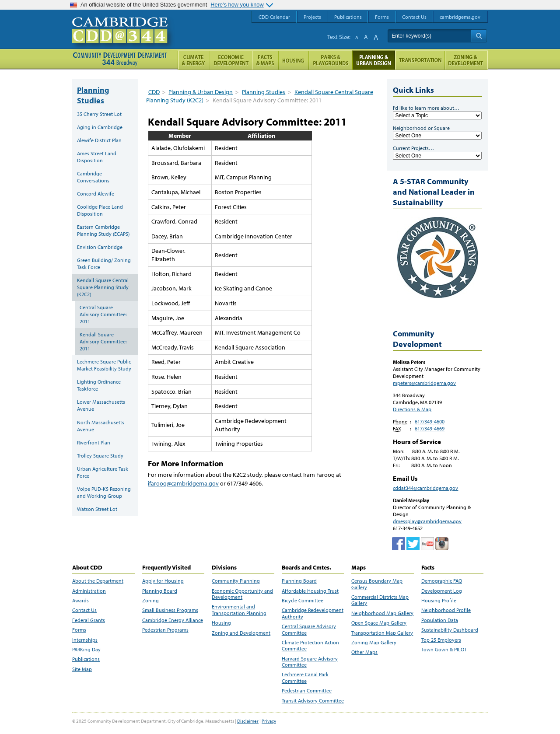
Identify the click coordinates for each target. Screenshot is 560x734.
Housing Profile (439, 601)
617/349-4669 (430, 428)
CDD (154, 92)
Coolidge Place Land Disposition (100, 210)
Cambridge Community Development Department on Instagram (442, 544)
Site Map (82, 669)
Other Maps (364, 652)
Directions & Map (412, 409)
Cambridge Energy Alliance (173, 620)
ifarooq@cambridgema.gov (183, 483)
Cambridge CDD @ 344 (124, 39)
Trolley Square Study (100, 456)
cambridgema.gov (460, 17)
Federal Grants (89, 620)
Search (479, 36)
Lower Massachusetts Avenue (101, 405)
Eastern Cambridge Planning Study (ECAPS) (103, 230)
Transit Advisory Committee (313, 701)
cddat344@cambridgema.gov (425, 488)
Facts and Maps (266, 60)
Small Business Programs (170, 610)
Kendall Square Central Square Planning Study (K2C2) (103, 287)
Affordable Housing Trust (310, 591)
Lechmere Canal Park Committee (305, 678)
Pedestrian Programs (165, 630)
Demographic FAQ (442, 581)
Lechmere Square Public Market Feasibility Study (104, 365)
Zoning (150, 601)
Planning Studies (264, 92)
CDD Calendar (274, 17)
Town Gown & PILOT (444, 650)
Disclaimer (248, 721)
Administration (89, 591)
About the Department (98, 581)
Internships (85, 640)
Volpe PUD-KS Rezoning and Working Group (104, 492)
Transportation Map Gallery (382, 633)
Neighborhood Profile (446, 610)
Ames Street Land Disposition (97, 157)
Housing (221, 623)
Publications (86, 659)
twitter (413, 544)
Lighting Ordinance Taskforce (99, 385)
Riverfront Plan (94, 442)
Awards (80, 601)
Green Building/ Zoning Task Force (104, 264)
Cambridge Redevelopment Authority (313, 613)
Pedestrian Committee (307, 691)
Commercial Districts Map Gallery (380, 600)
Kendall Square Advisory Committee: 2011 (103, 341)
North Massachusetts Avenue (101, 426)
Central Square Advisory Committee (309, 629)
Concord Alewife (96, 194)
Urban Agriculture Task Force (103, 472)
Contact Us (84, 610)
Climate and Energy (194, 60)
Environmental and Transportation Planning (239, 610)
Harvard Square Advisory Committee (310, 662)
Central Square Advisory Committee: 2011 (103, 314)
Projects (312, 17)
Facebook (399, 544)
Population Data (440, 620)
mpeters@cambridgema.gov (424, 383)
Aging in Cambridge (100, 127)
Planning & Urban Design (201, 92)
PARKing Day (86, 650)
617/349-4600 (430, 421)
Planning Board (160, 591)
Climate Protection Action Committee (310, 646)
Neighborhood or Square (421, 128)
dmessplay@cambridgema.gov (427, 521)
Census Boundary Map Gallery (377, 584)
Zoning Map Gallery (374, 643)
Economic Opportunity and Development (242, 594)
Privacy (269, 721)
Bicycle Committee (303, 601)
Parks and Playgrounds (331, 60)
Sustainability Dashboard (450, 630)
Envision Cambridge (100, 247)
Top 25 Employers (441, 640)
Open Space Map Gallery (379, 623)
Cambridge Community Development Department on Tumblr (427, 544)
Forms (79, 630)
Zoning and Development (241, 633)
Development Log (442, 591)
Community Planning (236, 581)
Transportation (420, 60)
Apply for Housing (163, 581)
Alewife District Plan (99, 140)
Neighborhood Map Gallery (382, 613)
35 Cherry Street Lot (99, 114)
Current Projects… (413, 148)
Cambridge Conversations (93, 177)
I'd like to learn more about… (426, 108)
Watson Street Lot (97, 509)
